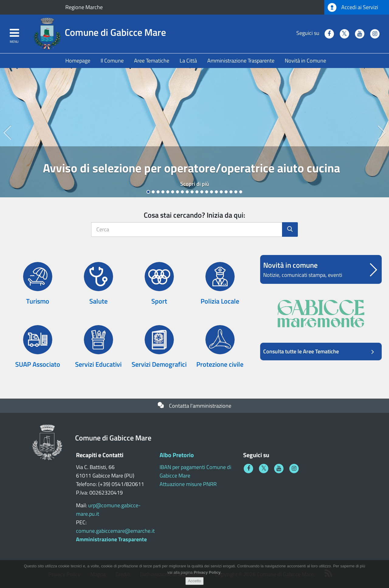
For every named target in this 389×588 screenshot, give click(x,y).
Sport (159, 301)
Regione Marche (84, 7)
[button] (10, 133)
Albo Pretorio (177, 455)
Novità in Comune (305, 61)
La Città (188, 61)
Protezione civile (220, 364)
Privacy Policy (207, 574)
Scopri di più (195, 184)
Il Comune (112, 61)
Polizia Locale (220, 301)
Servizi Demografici (159, 364)
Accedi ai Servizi (353, 7)
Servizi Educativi (98, 364)
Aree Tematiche (152, 61)
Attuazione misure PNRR (188, 484)
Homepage (78, 61)
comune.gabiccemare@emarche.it (115, 531)
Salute (98, 301)
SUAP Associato (38, 364)
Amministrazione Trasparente (241, 61)
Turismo (38, 301)
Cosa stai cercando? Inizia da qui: (194, 215)
